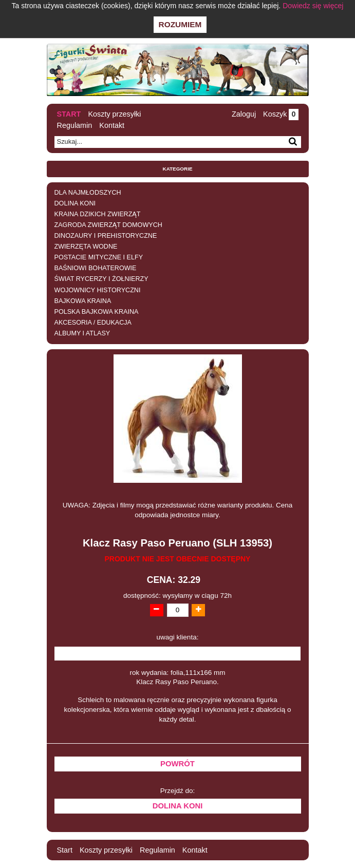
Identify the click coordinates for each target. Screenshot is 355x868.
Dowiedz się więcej (313, 6)
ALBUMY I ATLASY (82, 333)
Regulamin (75, 125)
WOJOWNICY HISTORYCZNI (98, 290)
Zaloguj (244, 114)
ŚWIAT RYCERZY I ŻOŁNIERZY (101, 279)
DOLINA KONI (75, 203)
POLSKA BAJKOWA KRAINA (97, 312)
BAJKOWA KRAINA (83, 301)
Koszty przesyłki (114, 114)
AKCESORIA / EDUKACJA (93, 323)
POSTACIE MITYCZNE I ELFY (99, 257)
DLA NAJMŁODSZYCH (88, 193)
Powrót (177, 764)
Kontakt (112, 125)
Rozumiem (180, 24)
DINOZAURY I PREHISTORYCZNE (106, 236)
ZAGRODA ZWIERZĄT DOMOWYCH (108, 225)
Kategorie (178, 169)
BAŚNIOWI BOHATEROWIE (96, 268)
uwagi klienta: (178, 637)
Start (69, 114)
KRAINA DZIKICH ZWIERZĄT (98, 214)
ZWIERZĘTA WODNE (86, 247)
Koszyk (281, 114)
